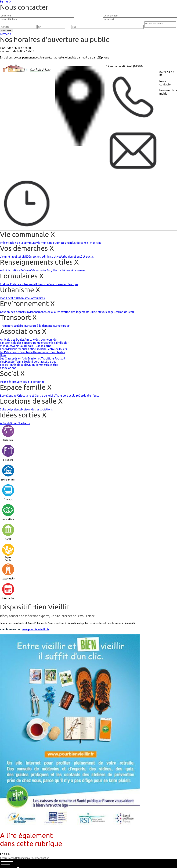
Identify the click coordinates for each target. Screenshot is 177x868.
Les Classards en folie (14, 359)
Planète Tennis (14, 363)
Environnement (58, 285)
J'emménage (8, 258)
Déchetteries (39, 271)
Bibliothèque (18, 350)
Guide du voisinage (102, 313)
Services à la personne (30, 383)
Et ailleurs (24, 424)
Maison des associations (37, 410)
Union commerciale (39, 366)
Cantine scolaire (36, 350)
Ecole (3, 397)
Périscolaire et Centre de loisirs (36, 397)
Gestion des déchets (13, 313)
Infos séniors (8, 383)
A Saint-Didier (9, 424)
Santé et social (84, 258)
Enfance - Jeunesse (23, 285)
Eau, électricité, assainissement (66, 271)
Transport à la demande (39, 327)
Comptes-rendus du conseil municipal (78, 244)
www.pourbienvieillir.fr (35, 631)
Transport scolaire (12, 327)
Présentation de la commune (18, 244)
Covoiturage (62, 327)
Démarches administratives (44, 258)
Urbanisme (68, 258)
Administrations (10, 271)
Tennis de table (18, 366)
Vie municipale (45, 244)
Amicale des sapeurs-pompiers (26, 344)
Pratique (73, 285)
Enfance (26, 271)
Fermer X (6, 2)
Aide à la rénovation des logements (67, 313)
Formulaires (37, 299)
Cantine (12, 397)
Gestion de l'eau (124, 313)
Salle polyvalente (11, 410)
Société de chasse (35, 363)
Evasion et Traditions (41, 359)
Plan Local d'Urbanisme (15, 299)
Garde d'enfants (89, 397)
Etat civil (21, 258)
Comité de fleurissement (35, 353)
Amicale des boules (12, 341)
